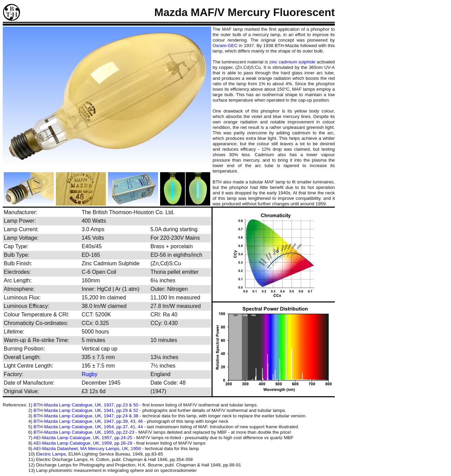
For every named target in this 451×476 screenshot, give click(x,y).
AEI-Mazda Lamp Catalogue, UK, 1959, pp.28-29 (83, 443)
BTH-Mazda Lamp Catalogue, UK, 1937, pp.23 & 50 (86, 405)
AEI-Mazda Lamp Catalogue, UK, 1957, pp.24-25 (83, 438)
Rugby (90, 374)
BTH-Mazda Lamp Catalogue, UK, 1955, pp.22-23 (84, 432)
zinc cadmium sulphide (292, 62)
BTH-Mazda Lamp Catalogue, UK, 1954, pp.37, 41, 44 (88, 427)
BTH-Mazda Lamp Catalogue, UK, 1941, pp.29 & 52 (86, 410)
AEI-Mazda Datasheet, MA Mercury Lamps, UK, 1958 (87, 449)
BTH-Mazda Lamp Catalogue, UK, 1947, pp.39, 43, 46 (88, 421)
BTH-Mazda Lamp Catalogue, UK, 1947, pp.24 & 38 (86, 416)
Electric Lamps (51, 454)
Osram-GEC (225, 46)
